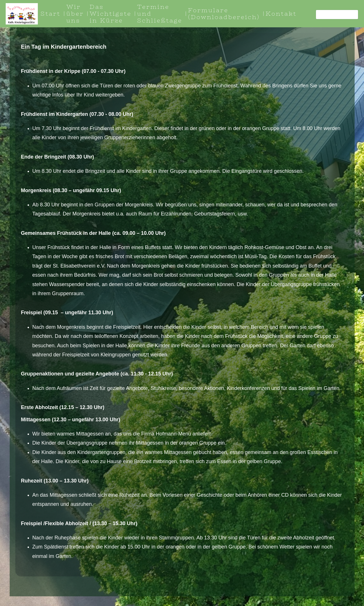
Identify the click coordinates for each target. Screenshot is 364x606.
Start (51, 14)
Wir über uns (75, 14)
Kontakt (281, 14)
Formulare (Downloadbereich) (224, 14)
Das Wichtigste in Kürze (110, 14)
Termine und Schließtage (160, 14)
